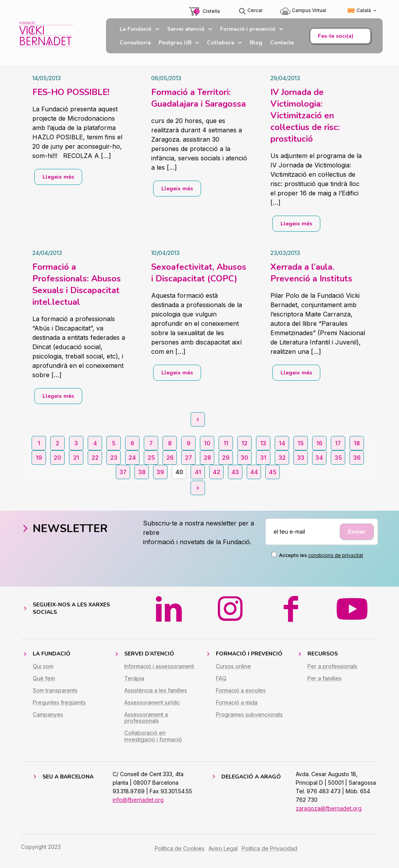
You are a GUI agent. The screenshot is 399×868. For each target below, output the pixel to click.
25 (151, 458)
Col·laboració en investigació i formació (153, 742)
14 (282, 443)
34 (319, 458)
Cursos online (233, 672)
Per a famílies (325, 684)
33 (301, 458)
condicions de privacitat (336, 555)
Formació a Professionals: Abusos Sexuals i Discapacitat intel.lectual (77, 285)
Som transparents (55, 696)
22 (95, 458)
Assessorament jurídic (152, 708)
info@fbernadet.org (138, 806)
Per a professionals (332, 672)
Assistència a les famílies (156, 696)
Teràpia (134, 684)
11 (226, 443)
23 (114, 458)
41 (198, 472)
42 (216, 472)
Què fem (44, 684)
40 (179, 472)
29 (226, 458)
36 (357, 458)
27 (189, 458)
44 (254, 472)
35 (338, 458)
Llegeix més (58, 177)
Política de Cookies (180, 854)
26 (170, 458)
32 (282, 458)
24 (132, 458)
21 (76, 458)
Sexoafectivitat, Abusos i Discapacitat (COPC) (199, 273)
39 (160, 472)
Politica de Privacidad (269, 854)
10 (207, 443)
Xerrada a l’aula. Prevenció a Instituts (311, 273)
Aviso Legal (223, 854)
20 (57, 458)
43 (235, 472)
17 (338, 443)
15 (301, 443)
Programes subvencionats (249, 720)
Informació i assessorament (159, 672)
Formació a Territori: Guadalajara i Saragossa (199, 98)
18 (357, 443)
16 (319, 443)
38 (142, 472)
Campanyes (48, 720)
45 (273, 472)
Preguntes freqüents (59, 708)
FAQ (221, 684)
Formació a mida (237, 708)
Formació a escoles (241, 696)
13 (263, 443)
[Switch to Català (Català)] (362, 11)
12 (245, 443)
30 (245, 458)
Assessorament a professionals (146, 724)
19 (39, 458)
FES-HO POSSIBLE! (71, 92)
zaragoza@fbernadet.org (329, 814)
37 (123, 472)
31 (263, 458)
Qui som (43, 672)
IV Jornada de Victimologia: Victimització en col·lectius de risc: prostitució (305, 116)
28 (207, 458)
